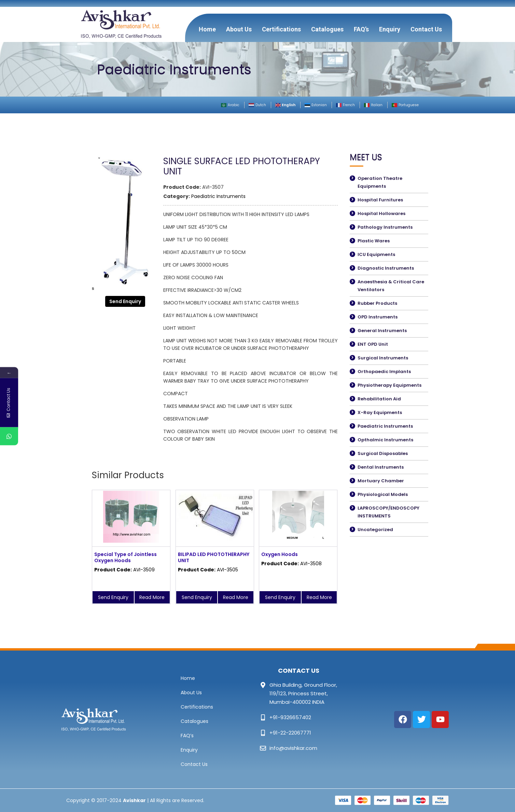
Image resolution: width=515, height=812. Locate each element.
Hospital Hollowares (381, 213)
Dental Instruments (381, 467)
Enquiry (390, 29)
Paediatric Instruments (218, 196)
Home (207, 29)
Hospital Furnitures (380, 200)
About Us (239, 29)
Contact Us (426, 29)
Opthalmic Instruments (385, 440)
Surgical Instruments (383, 358)
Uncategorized (375, 530)
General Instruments (382, 331)
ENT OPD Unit (373, 344)
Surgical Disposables (383, 453)
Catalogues (327, 29)
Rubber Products (377, 303)
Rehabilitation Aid (379, 399)
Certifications (281, 29)
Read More (152, 597)
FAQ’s (361, 29)
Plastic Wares (374, 241)
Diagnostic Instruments (386, 268)
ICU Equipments (376, 254)
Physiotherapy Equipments (389, 385)
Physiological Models (383, 494)
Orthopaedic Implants (384, 372)
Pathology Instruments (385, 227)
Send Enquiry (125, 301)
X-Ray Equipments (380, 412)
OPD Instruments (378, 317)
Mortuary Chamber (381, 481)
